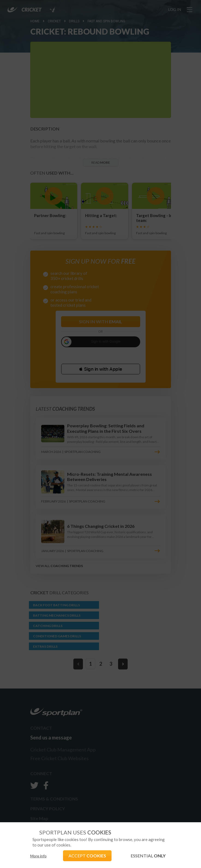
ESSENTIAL (148, 856)
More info (38, 856)
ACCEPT (87, 856)
